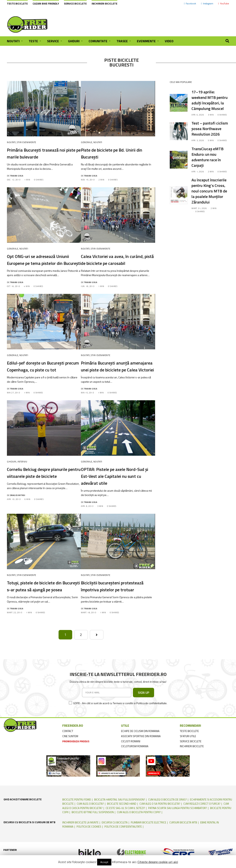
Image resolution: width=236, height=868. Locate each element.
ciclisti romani (131, 762)
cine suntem (70, 757)
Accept (104, 862)
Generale (87, 142)
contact (68, 752)
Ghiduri (12, 475)
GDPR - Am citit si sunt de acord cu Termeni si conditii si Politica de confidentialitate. (120, 724)
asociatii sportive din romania (141, 757)
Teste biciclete (17, 4)
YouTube (224, 3)
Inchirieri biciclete (104, 4)
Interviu (22, 475)
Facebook (190, 3)
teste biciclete (189, 752)
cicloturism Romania (135, 767)
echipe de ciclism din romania (140, 752)
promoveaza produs (76, 762)
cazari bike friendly (46, 4)
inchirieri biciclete (192, 767)
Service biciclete (75, 4)
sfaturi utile (188, 757)
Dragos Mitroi (18, 509)
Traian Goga (17, 176)
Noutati (11, 142)
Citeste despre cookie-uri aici (158, 862)
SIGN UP (144, 713)
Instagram (207, 3)
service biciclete (191, 762)
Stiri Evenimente (27, 142)
